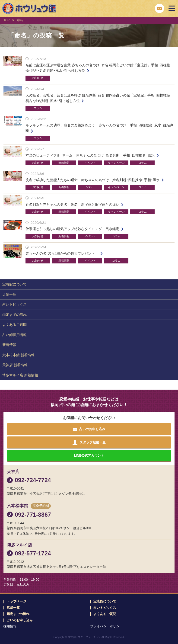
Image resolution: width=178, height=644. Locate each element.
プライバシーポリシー (106, 626)
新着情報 (64, 163)
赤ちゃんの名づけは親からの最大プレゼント (62, 253)
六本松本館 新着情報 (18, 355)
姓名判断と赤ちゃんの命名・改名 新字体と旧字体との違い (72, 204)
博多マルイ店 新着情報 (20, 375)
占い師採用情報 (14, 335)
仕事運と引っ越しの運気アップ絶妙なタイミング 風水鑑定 (72, 229)
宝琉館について (14, 284)
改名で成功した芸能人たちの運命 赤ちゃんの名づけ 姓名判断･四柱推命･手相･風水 (93, 180)
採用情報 (10, 626)
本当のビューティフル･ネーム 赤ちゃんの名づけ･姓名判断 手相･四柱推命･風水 (90, 155)
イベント (90, 163)
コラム (38, 108)
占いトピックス (14, 304)
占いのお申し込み (20, 620)
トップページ (16, 601)
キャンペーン (116, 163)
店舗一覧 (9, 294)
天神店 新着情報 (15, 365)
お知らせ (38, 78)
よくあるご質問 (14, 325)
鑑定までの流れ (14, 315)
